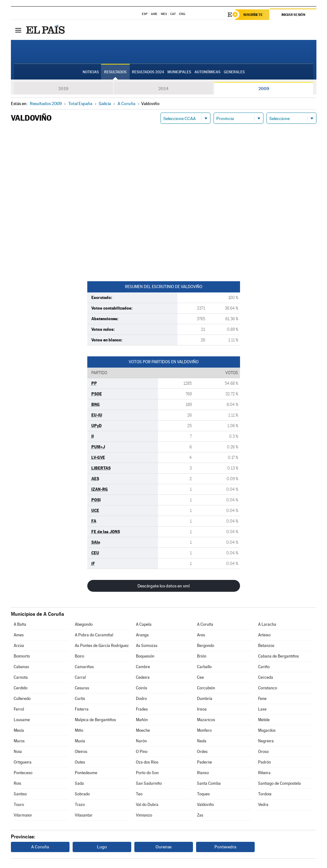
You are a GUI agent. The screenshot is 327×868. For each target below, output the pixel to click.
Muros (19, 741)
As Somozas (147, 646)
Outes (80, 762)
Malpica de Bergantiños (95, 720)
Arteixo (264, 635)
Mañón (142, 720)
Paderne (204, 762)
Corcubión (206, 688)
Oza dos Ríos (147, 762)
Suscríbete (253, 15)
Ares (201, 635)
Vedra (263, 805)
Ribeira (264, 773)
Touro (19, 805)
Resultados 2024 (148, 72)
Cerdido (21, 688)
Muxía (80, 741)
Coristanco (268, 688)
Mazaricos (206, 720)
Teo (139, 794)
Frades (142, 709)
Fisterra (82, 709)
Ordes (202, 752)
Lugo (102, 847)
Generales (234, 72)
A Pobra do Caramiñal (94, 635)
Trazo (80, 805)
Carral (80, 677)
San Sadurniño (149, 783)
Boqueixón (145, 656)
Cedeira (143, 677)
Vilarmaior (23, 815)
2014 (163, 89)
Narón (141, 741)
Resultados (115, 72)
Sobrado (82, 794)
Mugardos (267, 730)
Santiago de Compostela (279, 783)
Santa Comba (209, 783)
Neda (202, 741)
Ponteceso (23, 773)
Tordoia (265, 794)
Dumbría (205, 699)
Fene (262, 699)
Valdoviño (205, 805)
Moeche (143, 730)
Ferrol (19, 709)
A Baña (20, 624)
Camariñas (84, 667)
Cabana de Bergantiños (279, 656)
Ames (19, 635)
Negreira (266, 741)
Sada (79, 783)
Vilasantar (84, 815)
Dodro (141, 699)
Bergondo (206, 646)
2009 (264, 89)
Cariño (264, 667)
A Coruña (205, 624)
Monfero (204, 730)
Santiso (20, 794)
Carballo (204, 667)
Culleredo (22, 699)
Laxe (262, 709)
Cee (200, 677)
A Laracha (267, 624)
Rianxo (203, 773)
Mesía (19, 730)
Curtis (80, 699)
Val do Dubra (147, 805)
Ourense (163, 847)
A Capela (144, 624)
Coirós (142, 688)
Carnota (21, 677)
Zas (200, 815)
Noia (18, 752)
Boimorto (22, 656)
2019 (63, 89)
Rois (17, 783)
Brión (202, 656)
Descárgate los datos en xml (163, 586)
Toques (203, 794)
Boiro (79, 656)
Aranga (142, 635)
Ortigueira (23, 762)
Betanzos (266, 646)
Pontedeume (86, 773)
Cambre (143, 667)
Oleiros (81, 752)
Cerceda (266, 677)
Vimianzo (144, 815)
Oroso (263, 752)
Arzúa (19, 646)
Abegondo (84, 624)
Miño (79, 730)
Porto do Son (147, 773)
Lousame (22, 720)
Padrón (264, 762)
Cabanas (21, 667)
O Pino (142, 752)
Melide (264, 720)
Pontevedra (225, 847)
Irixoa (202, 709)
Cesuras (82, 688)
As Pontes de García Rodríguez (102, 646)
